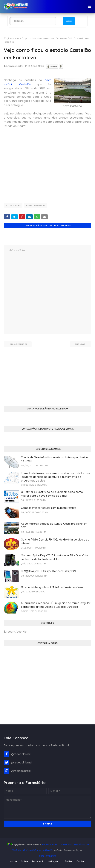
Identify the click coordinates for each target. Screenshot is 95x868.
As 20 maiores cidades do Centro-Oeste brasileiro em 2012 (54, 526)
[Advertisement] (47, 373)
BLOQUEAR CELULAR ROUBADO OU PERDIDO (48, 571)
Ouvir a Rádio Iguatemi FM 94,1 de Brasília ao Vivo (52, 587)
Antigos (80, 344)
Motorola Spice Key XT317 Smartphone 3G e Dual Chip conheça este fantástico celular (54, 557)
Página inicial (12, 38)
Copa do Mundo (31, 38)
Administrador (15, 66)
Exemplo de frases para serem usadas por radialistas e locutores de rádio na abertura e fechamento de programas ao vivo (55, 477)
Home (13, 861)
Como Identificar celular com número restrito (49, 508)
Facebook (38, 861)
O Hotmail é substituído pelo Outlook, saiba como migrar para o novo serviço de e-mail (52, 494)
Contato (81, 861)
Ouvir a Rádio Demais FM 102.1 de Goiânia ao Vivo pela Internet (55, 541)
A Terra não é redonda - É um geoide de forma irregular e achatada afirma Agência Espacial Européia (56, 605)
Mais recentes (18, 344)
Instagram (54, 861)
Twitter (68, 861)
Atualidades (13, 205)
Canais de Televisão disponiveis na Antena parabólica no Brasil (54, 459)
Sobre (24, 861)
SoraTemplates (47, 856)
